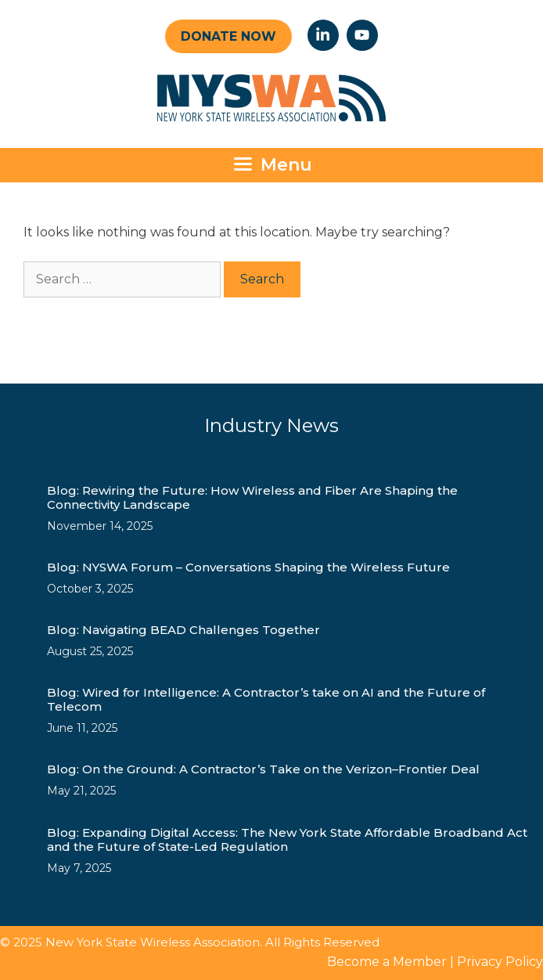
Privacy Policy (500, 962)
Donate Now (228, 36)
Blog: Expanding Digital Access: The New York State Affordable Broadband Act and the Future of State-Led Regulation (287, 839)
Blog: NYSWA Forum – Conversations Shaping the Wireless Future (248, 567)
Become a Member (387, 962)
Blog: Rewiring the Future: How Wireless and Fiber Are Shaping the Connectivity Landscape (252, 497)
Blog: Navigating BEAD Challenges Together (183, 630)
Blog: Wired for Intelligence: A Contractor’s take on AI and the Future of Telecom (266, 699)
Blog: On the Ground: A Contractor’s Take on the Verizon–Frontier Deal (263, 769)
